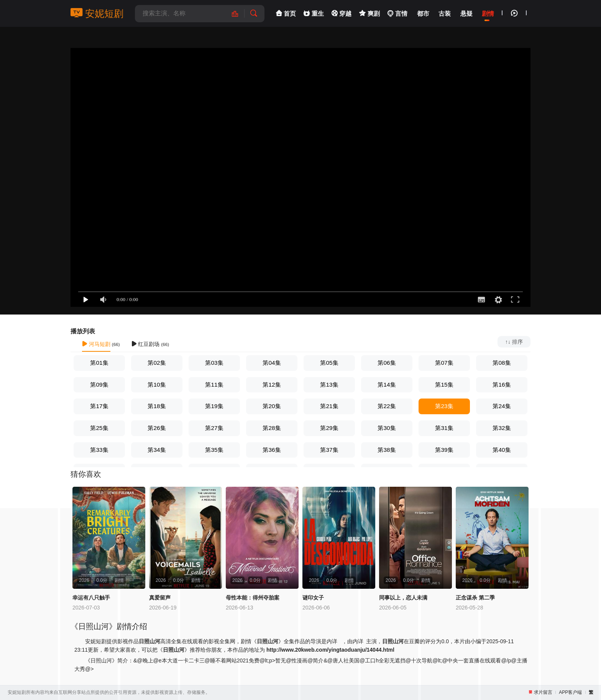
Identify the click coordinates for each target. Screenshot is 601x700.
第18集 (157, 406)
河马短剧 (96, 344)
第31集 (444, 428)
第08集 (502, 363)
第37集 (329, 450)
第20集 (272, 406)
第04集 (272, 363)
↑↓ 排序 (514, 342)
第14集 (387, 385)
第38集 (387, 450)
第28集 (272, 428)
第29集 (329, 428)
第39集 (444, 450)
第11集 (214, 385)
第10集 (157, 385)
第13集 (329, 385)
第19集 (214, 406)
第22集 (387, 406)
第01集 (99, 363)
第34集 (157, 450)
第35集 (214, 450)
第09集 (99, 385)
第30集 (387, 428)
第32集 (502, 428)
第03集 (214, 363)
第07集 (444, 363)
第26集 (157, 428)
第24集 (502, 406)
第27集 (214, 428)
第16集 (502, 385)
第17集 (99, 406)
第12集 (272, 385)
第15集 (444, 385)
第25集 (99, 428)
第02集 (157, 363)
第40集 (502, 450)
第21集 (329, 406)
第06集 (387, 363)
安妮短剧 (97, 13)
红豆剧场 (146, 344)
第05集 (329, 363)
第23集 (444, 406)
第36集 (272, 450)
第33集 (99, 450)
